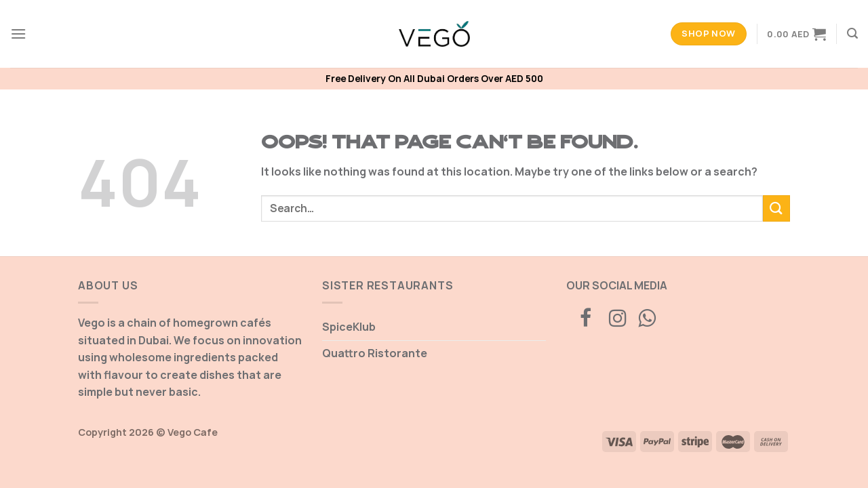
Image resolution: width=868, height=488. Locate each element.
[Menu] (18, 34)
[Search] (852, 34)
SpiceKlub (349, 327)
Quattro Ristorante (375, 353)
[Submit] (776, 208)
